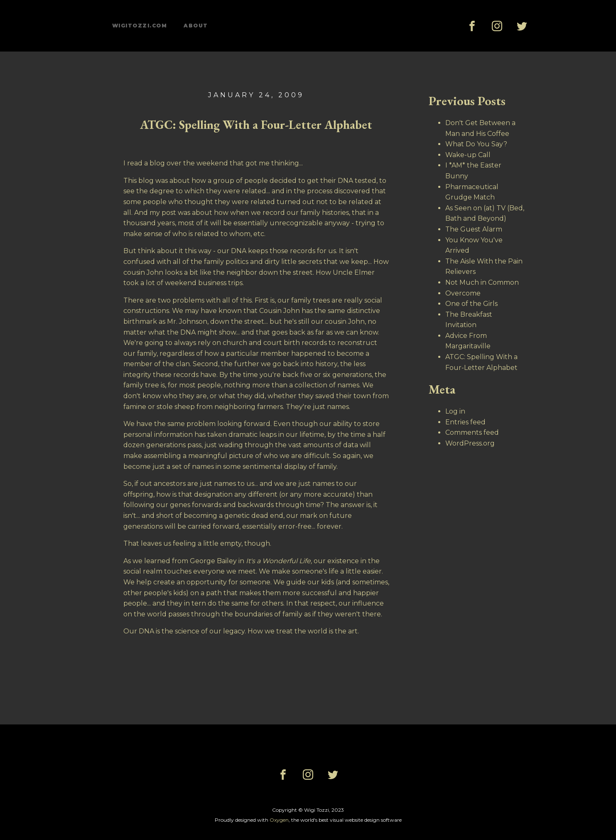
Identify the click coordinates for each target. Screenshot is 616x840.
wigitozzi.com (140, 26)
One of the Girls (471, 304)
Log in (455, 411)
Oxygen (279, 820)
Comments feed (472, 432)
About (196, 26)
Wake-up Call (468, 155)
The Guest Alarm (474, 229)
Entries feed (465, 422)
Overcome (463, 293)
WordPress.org (470, 443)
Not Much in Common (482, 282)
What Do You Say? (476, 144)
